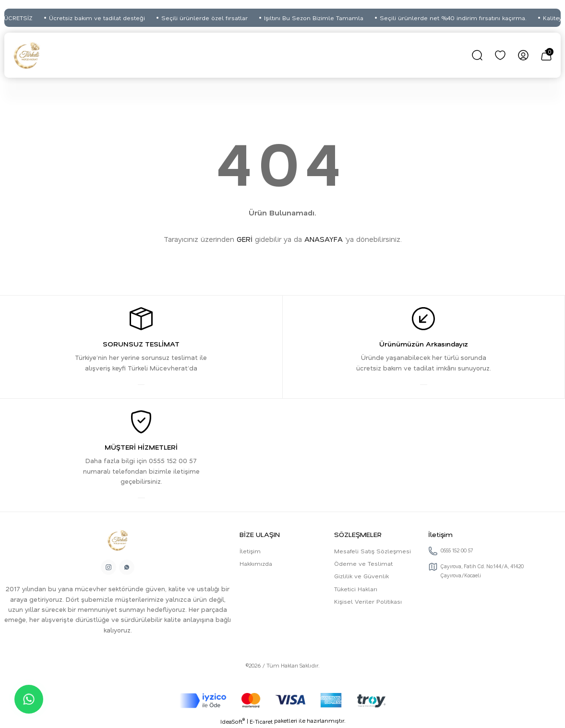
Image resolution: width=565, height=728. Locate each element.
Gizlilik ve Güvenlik (361, 576)
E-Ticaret (261, 722)
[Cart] (546, 55)
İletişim (250, 551)
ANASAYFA (324, 239)
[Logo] (27, 55)
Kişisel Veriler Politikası (368, 601)
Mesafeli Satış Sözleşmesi (373, 551)
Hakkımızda (256, 563)
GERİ (245, 239)
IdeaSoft (233, 721)
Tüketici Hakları (356, 589)
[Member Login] (523, 55)
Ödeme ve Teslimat (363, 563)
